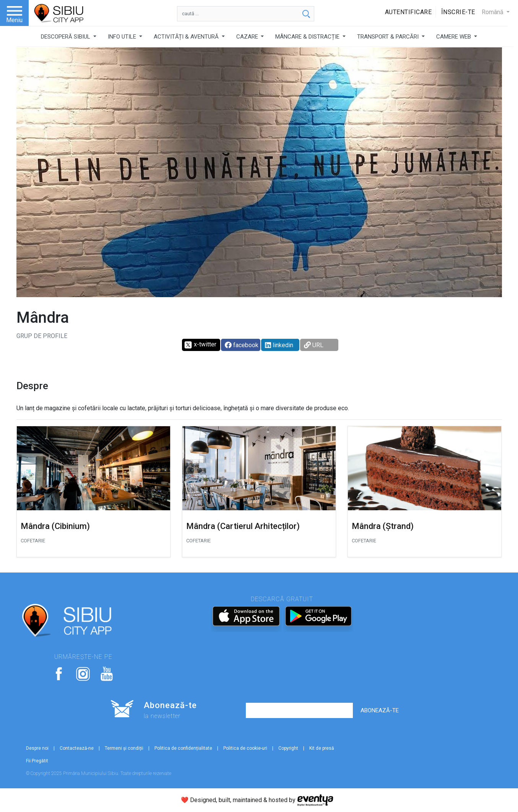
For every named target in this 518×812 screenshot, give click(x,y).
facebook (242, 345)
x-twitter (200, 345)
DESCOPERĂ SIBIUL (66, 37)
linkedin (279, 345)
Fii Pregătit (37, 761)
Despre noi (37, 748)
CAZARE (248, 37)
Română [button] (493, 12)
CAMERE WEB (454, 37)
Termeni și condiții (124, 748)
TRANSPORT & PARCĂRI (389, 37)
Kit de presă (322, 748)
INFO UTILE (123, 37)
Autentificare (408, 12)
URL (314, 345)
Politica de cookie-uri (245, 748)
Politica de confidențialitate (183, 748)
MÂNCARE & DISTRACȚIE (308, 37)
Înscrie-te (458, 12)
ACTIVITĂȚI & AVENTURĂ (187, 37)
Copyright (288, 748)
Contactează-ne (77, 748)
